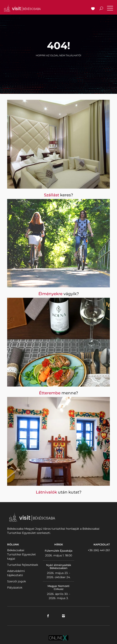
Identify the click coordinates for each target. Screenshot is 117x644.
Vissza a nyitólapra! (58, 65)
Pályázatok (15, 588)
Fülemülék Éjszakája (59, 551)
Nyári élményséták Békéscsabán (59, 567)
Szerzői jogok (17, 581)
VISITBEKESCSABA (22, 8)
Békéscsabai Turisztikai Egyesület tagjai (21, 554)
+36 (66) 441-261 (99, 550)
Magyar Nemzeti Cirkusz (58, 588)
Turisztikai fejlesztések (23, 565)
